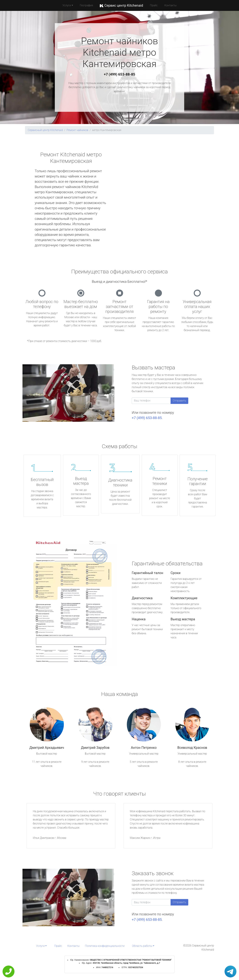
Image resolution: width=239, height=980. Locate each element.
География (86, 5)
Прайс (154, 5)
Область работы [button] (142, 946)
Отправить (179, 401)
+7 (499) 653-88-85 (119, 74)
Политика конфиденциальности (105, 946)
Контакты (170, 5)
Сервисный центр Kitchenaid (45, 130)
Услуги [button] (67, 5)
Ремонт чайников (77, 130)
